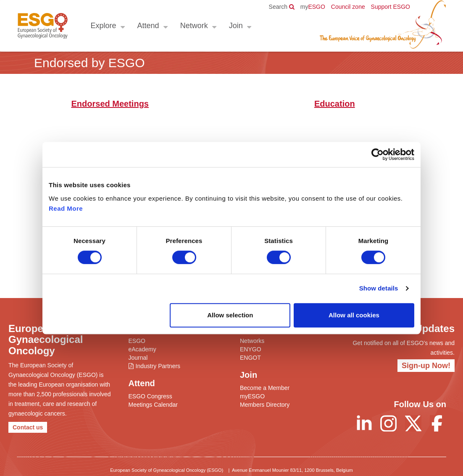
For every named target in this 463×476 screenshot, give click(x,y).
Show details (379, 288)
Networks (252, 341)
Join (235, 26)
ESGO (313, 7)
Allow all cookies (354, 315)
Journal (138, 358)
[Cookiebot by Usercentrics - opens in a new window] (378, 154)
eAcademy (142, 349)
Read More (66, 208)
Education (335, 104)
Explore (103, 26)
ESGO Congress (150, 396)
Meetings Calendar (153, 405)
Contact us (28, 427)
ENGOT (250, 358)
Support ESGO (391, 7)
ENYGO (251, 349)
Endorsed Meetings (110, 104)
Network (194, 26)
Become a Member (265, 388)
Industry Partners (158, 366)
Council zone (348, 7)
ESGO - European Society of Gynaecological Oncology (42, 26)
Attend (148, 26)
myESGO (252, 396)
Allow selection (230, 315)
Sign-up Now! (426, 366)
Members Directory (265, 405)
